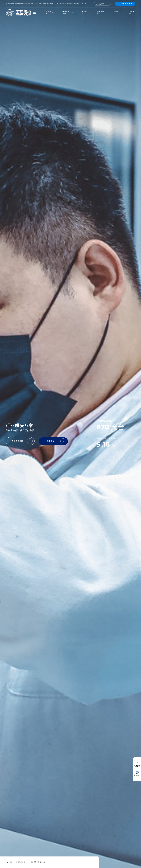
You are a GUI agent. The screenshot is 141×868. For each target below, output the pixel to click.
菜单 (35, 12)
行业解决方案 (21, 862)
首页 (11, 862)
